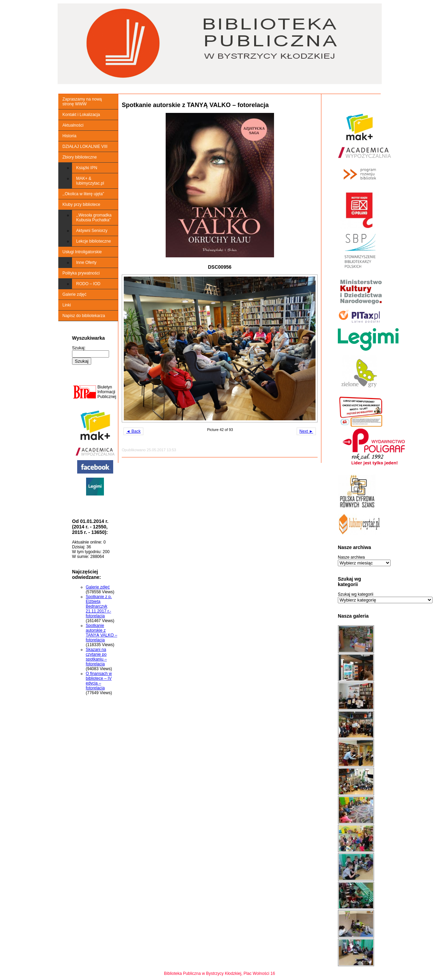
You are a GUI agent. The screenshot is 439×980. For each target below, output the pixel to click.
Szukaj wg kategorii (355, 594)
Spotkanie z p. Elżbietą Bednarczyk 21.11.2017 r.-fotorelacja (99, 606)
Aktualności (73, 125)
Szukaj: (79, 348)
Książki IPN (87, 168)
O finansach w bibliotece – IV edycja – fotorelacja (99, 681)
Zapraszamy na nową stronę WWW (82, 102)
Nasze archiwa (351, 557)
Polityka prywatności (81, 273)
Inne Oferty (86, 262)
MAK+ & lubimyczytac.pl (90, 181)
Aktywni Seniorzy (92, 231)
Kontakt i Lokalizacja (81, 115)
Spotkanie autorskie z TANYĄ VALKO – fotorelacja (102, 633)
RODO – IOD (88, 284)
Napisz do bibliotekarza (84, 316)
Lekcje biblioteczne (93, 241)
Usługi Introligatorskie (82, 252)
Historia (69, 136)
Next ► (306, 431)
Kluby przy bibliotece (81, 205)
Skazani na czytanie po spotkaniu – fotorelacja (96, 657)
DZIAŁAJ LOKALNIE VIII (85, 147)
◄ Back (133, 431)
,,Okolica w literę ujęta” (83, 194)
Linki (67, 305)
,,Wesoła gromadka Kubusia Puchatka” (94, 218)
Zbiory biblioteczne (80, 157)
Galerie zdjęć (74, 294)
